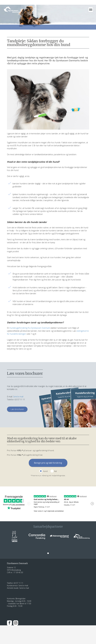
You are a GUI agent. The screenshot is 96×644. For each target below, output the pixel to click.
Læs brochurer (17, 409)
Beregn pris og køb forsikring (48, 463)
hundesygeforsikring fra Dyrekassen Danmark (30, 328)
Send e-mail (18, 397)
